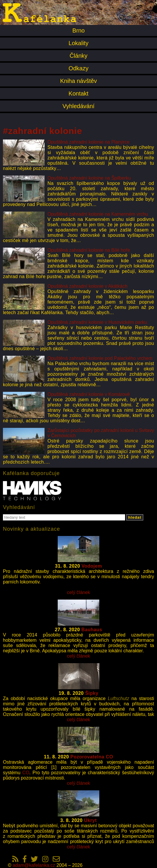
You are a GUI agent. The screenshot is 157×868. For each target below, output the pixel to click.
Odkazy (78, 68)
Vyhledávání (78, 106)
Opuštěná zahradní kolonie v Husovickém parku (97, 322)
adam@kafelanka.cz (34, 865)
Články (78, 56)
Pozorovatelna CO (92, 757)
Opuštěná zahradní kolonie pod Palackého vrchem (100, 358)
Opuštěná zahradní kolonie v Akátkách (87, 286)
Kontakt (78, 93)
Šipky (92, 693)
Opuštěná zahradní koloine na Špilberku (89, 178)
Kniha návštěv (78, 81)
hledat (135, 517)
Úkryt (90, 820)
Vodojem (92, 566)
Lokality (78, 43)
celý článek (78, 592)
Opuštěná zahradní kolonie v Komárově (89, 394)
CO (26, 773)
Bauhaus (92, 630)
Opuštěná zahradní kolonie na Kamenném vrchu (98, 214)
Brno (78, 30)
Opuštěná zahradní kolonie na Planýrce (88, 142)
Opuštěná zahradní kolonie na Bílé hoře (89, 250)
